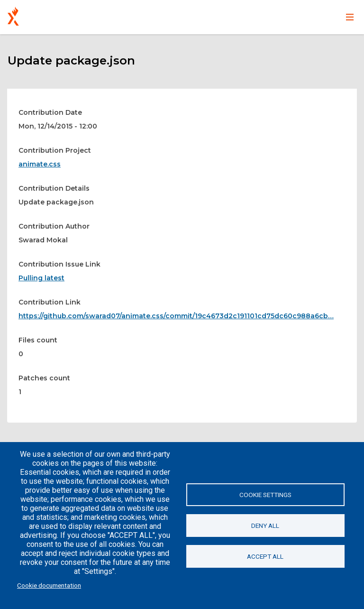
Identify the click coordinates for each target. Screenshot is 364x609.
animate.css (40, 164)
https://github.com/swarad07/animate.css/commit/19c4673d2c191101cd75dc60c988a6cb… (176, 316)
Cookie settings (265, 495)
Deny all (265, 526)
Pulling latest (41, 278)
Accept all (265, 556)
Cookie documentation (49, 585)
